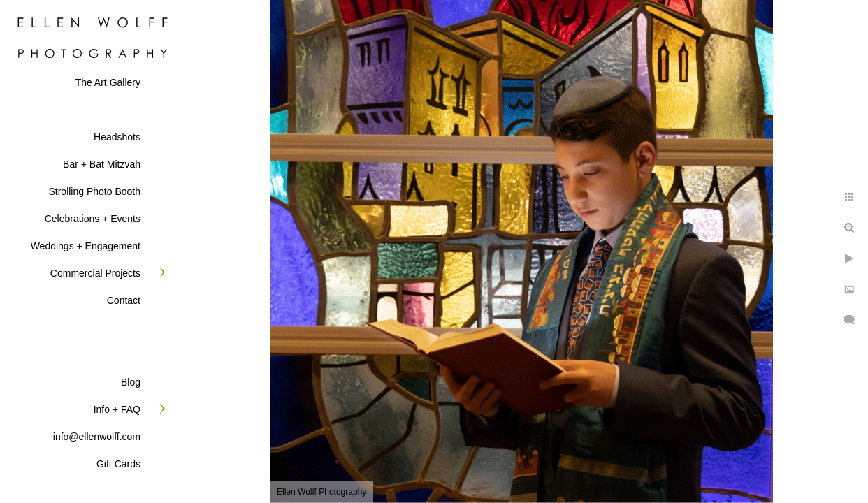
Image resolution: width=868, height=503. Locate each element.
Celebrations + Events (93, 219)
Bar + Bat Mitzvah (102, 164)
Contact (124, 300)
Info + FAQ (117, 409)
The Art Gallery (108, 82)
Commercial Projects (95, 273)
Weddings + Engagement (86, 246)
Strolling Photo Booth (94, 191)
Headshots (117, 137)
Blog (131, 382)
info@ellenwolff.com (97, 437)
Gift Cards (118, 464)
